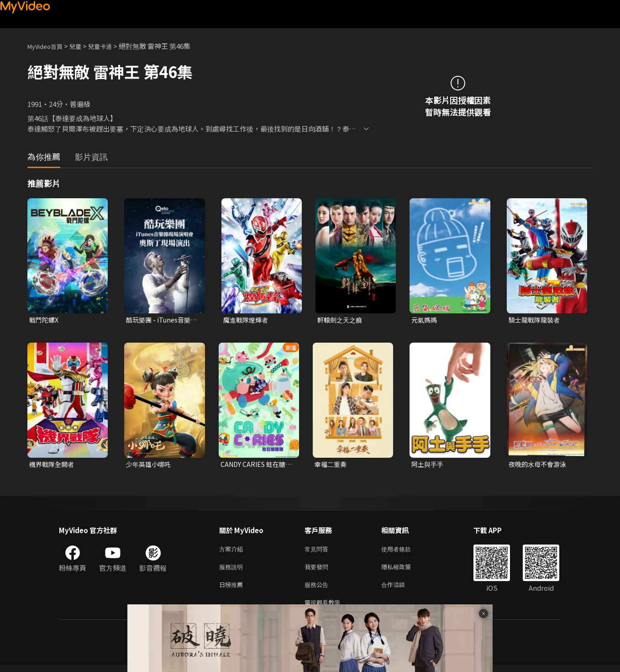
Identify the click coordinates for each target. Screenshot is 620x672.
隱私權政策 (404, 570)
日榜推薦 (233, 590)
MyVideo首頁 (48, 46)
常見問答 (318, 551)
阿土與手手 (428, 465)
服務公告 (318, 590)
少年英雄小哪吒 (150, 465)
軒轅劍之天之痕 (341, 320)
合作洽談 (400, 590)
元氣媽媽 (425, 320)
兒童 (83, 46)
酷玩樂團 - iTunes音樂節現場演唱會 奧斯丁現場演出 (161, 320)
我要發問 (318, 570)
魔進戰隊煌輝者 (247, 320)
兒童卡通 (110, 46)
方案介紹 (233, 551)
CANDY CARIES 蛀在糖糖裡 (255, 466)
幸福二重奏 (332, 465)
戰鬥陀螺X (45, 320)
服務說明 (233, 570)
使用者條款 (404, 551)
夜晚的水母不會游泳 (539, 465)
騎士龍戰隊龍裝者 (536, 320)
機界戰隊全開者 (53, 465)
